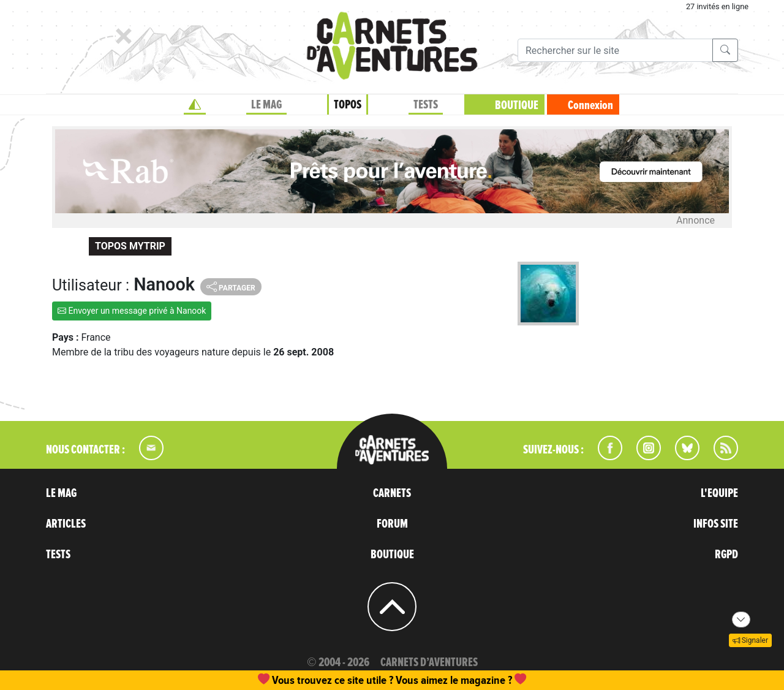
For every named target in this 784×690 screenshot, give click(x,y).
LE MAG (266, 105)
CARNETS (392, 493)
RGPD (726, 555)
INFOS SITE (716, 524)
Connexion (590, 105)
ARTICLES (66, 524)
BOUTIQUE (517, 105)
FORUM (392, 524)
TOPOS (348, 105)
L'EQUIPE (719, 493)
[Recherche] (615, 50)
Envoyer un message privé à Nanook (132, 311)
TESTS (426, 105)
